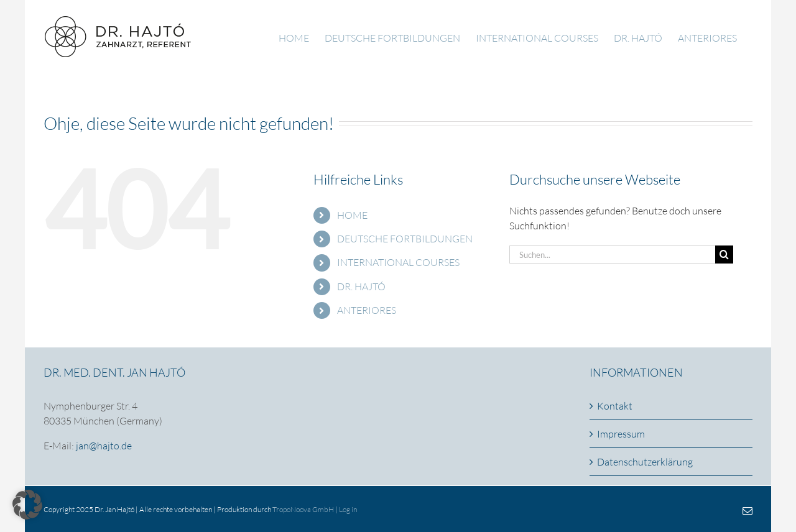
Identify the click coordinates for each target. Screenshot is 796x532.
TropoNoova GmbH (303, 509)
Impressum (621, 434)
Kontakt (615, 406)
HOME (352, 215)
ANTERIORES (367, 310)
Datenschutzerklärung (645, 462)
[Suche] (724, 255)
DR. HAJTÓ (361, 287)
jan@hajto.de (104, 446)
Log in (348, 509)
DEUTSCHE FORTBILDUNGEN (405, 239)
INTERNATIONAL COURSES (398, 262)
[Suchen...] (612, 255)
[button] (27, 505)
